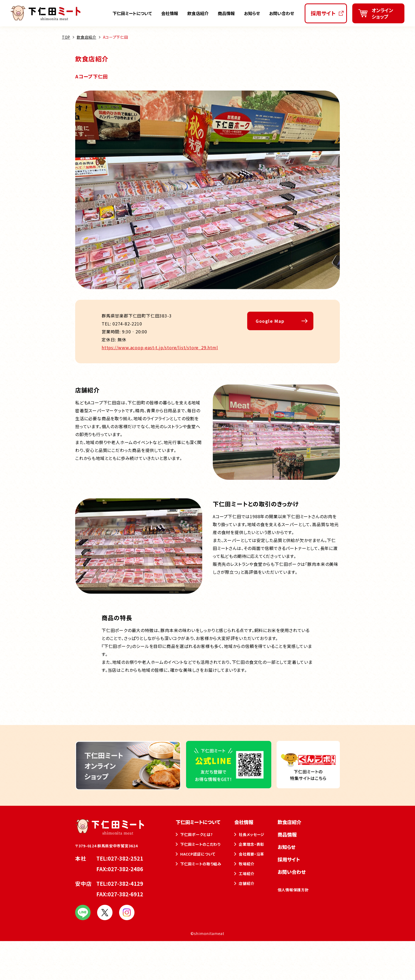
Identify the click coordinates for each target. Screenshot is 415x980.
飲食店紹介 (198, 13)
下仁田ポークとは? (196, 834)
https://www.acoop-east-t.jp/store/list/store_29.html (160, 347)
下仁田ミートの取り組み (201, 864)
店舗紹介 (247, 883)
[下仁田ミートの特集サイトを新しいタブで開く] (308, 786)
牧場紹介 (247, 864)
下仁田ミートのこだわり (200, 844)
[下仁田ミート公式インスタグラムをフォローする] (127, 918)
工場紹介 (247, 874)
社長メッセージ (252, 834)
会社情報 (170, 13)
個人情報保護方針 (293, 890)
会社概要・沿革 (251, 854)
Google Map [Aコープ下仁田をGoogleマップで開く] (270, 321)
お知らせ (252, 13)
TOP (66, 37)
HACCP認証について (198, 854)
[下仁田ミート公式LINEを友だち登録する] (229, 786)
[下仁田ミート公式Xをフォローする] (105, 918)
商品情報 (226, 13)
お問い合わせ (282, 13)
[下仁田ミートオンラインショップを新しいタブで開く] (378, 13)
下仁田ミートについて (132, 13)
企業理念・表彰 (251, 844)
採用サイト (289, 859)
